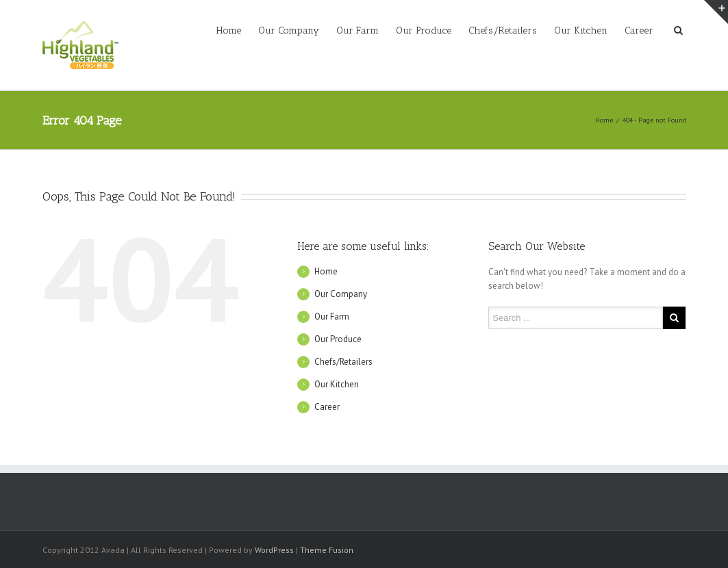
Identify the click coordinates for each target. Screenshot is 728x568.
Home (229, 30)
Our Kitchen (581, 30)
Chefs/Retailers (503, 30)
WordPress (274, 550)
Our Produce (424, 30)
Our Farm (357, 30)
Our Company (289, 30)
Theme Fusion (327, 550)
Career (639, 30)
